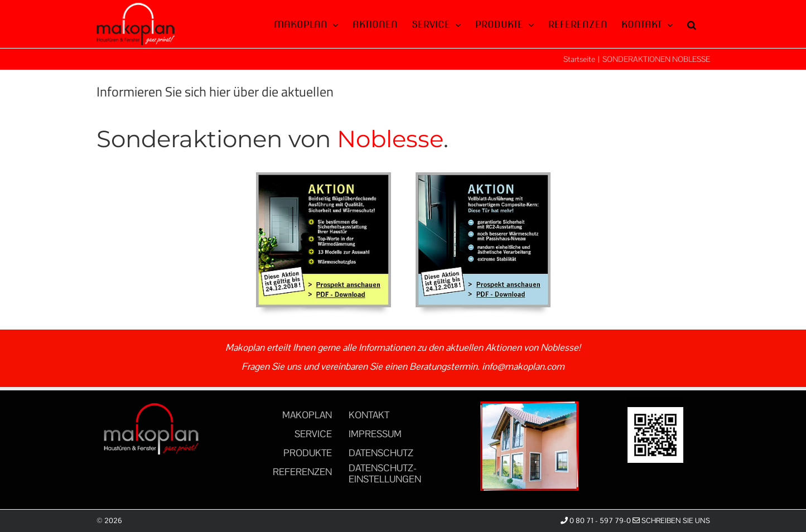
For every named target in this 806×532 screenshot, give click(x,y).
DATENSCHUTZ (381, 453)
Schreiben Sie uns (671, 521)
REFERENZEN (302, 472)
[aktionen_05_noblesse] (483, 177)
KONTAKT (369, 415)
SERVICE (313, 434)
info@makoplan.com (523, 366)
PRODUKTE (308, 453)
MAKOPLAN (307, 415)
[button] (692, 23)
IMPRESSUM (375, 434)
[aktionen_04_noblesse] (324, 177)
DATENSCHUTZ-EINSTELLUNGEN (385, 473)
